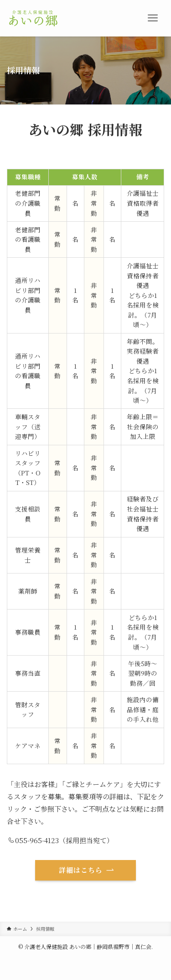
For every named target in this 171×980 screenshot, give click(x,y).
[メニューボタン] (153, 18)
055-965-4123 (34, 840)
